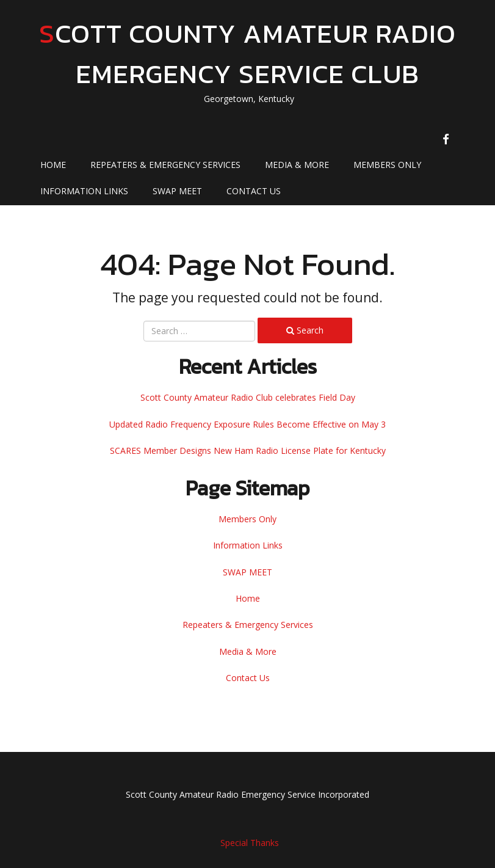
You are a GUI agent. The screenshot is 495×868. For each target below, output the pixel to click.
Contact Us (254, 191)
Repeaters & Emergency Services (165, 165)
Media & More (297, 165)
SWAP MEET (177, 191)
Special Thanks (250, 843)
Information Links (84, 191)
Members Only (387, 165)
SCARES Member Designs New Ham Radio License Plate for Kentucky (248, 450)
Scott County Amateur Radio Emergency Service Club (247, 53)
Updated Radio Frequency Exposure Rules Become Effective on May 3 (247, 424)
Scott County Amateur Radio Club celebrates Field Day (248, 397)
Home (53, 165)
